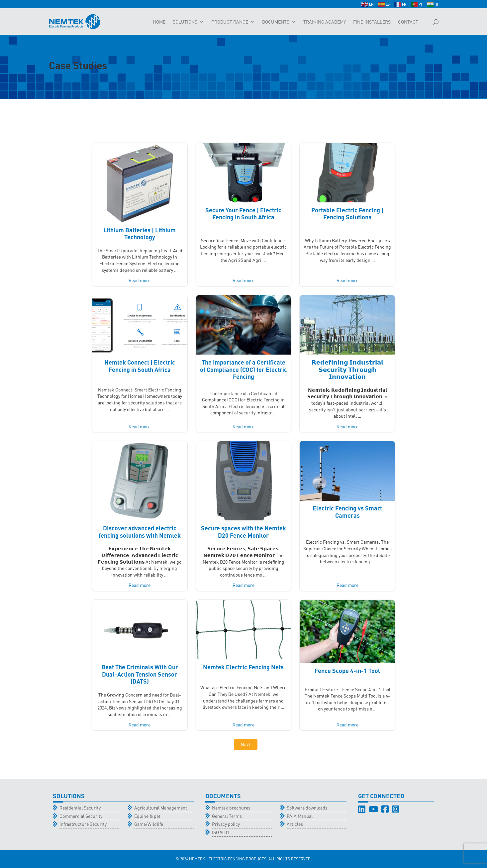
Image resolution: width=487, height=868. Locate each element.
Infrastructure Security (83, 824)
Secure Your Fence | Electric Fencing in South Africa (243, 214)
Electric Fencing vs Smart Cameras (347, 512)
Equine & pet (147, 816)
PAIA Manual (300, 816)
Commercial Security (81, 816)
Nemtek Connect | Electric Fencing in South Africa (140, 366)
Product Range (230, 22)
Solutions (185, 22)
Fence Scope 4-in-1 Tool (347, 670)
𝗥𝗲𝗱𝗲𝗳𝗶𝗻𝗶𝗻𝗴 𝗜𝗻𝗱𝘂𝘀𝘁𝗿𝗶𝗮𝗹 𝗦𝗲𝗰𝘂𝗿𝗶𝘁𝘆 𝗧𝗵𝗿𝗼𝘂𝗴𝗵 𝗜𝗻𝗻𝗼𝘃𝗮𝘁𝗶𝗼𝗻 (347, 369)
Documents (276, 22)
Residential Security (80, 808)
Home (159, 22)
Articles (295, 824)
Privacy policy (226, 824)
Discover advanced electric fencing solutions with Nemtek (140, 532)
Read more (140, 280)
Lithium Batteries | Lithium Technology (140, 233)
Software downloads (307, 808)
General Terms (227, 816)
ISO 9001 (221, 832)
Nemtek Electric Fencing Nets (243, 667)
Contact (408, 22)
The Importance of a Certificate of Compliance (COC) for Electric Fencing (243, 369)
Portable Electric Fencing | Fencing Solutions (347, 214)
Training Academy (325, 22)
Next (246, 744)
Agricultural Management (161, 808)
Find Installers (372, 22)
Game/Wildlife (149, 824)
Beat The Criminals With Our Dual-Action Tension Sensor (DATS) (140, 674)
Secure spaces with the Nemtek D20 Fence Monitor (243, 532)
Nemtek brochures (231, 808)
